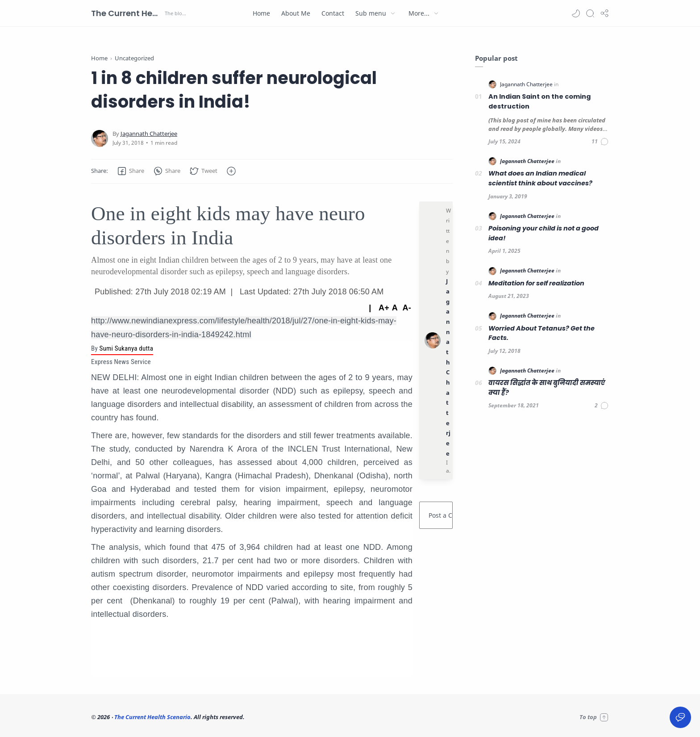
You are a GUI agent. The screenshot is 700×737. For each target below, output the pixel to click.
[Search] (590, 13)
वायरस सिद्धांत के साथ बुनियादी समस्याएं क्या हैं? (547, 388)
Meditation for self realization (536, 283)
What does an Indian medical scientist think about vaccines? (540, 178)
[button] (576, 13)
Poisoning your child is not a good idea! (544, 233)
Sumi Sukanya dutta (126, 348)
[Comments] (600, 142)
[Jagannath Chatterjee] (149, 134)
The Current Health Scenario (127, 13)
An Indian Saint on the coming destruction (540, 101)
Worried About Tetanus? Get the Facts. (542, 333)
